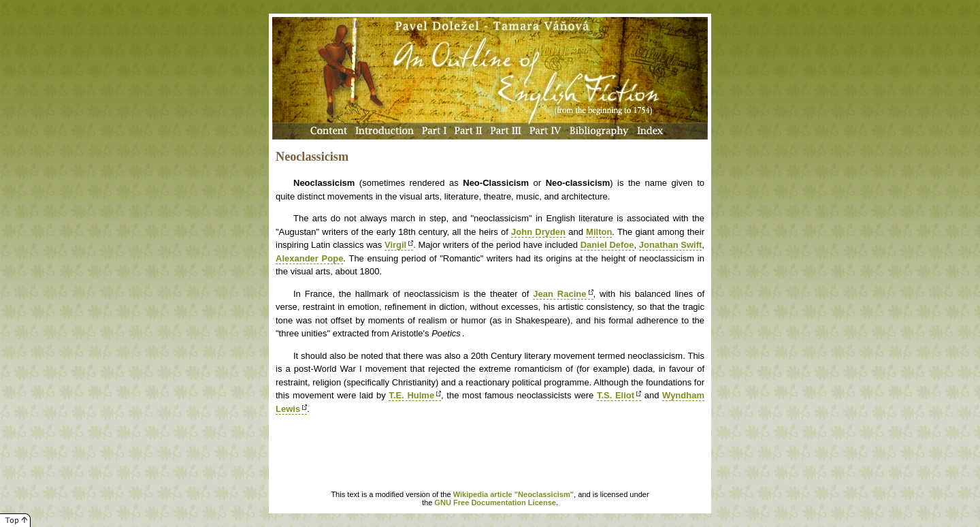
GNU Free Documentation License (495, 502)
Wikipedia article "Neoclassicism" (513, 494)
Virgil (395, 245)
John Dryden (538, 232)
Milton (599, 232)
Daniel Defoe (607, 245)
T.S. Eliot (616, 395)
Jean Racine (559, 294)
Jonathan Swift (671, 245)
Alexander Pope (309, 258)
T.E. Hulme (411, 395)
